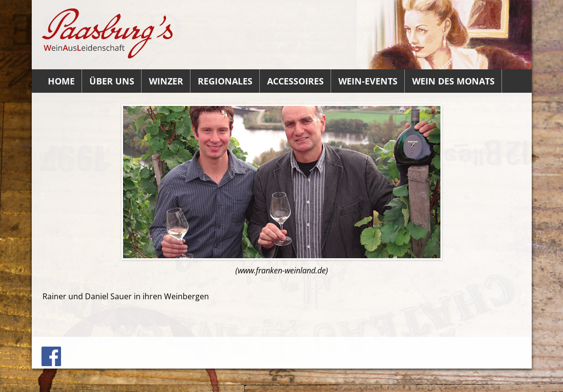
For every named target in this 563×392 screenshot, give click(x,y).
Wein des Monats (453, 81)
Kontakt (278, 350)
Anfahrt (310, 350)
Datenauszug (449, 350)
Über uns (112, 81)
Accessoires (295, 81)
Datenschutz (499, 350)
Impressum (349, 350)
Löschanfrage (397, 350)
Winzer (166, 81)
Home (61, 81)
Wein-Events (368, 81)
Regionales (225, 81)
